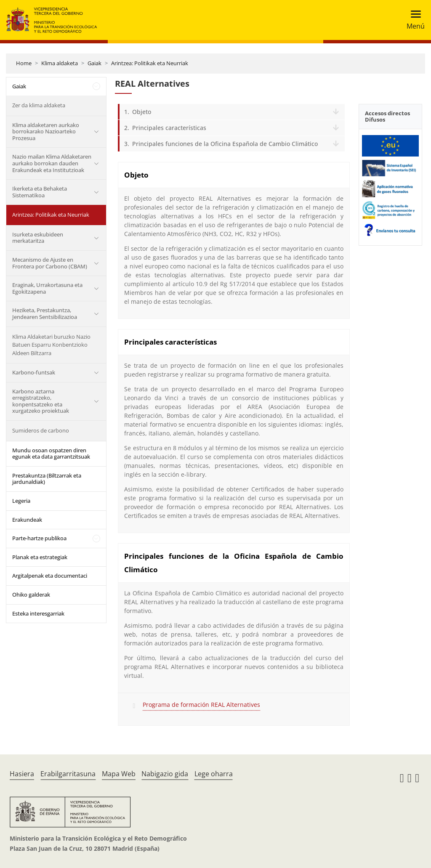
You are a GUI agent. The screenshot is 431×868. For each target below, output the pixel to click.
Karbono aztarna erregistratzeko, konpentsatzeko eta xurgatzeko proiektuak (41, 401)
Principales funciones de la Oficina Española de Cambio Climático (225, 144)
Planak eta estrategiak (40, 557)
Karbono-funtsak (34, 372)
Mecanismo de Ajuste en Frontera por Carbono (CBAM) (50, 263)
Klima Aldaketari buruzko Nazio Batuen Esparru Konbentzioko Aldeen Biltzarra (51, 345)
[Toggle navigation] (413, 20)
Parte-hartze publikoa (39, 538)
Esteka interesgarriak (38, 613)
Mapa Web (119, 774)
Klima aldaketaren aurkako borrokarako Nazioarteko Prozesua (46, 131)
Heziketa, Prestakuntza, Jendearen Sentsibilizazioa (45, 313)
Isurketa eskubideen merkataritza (38, 238)
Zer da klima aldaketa (39, 105)
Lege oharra (214, 774)
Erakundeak (27, 520)
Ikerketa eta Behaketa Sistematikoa (40, 192)
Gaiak (94, 63)
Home (24, 63)
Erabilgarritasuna (68, 774)
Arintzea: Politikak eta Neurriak (150, 63)
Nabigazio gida (165, 774)
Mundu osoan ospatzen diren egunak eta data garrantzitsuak (51, 454)
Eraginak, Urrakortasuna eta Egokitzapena (47, 288)
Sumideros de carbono (41, 430)
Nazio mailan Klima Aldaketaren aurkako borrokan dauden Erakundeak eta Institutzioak (52, 163)
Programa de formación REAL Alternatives (201, 705)
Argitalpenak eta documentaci (50, 576)
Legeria (21, 501)
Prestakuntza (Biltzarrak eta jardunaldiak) (47, 479)
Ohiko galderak (31, 595)
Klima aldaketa (60, 63)
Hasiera (22, 774)
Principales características (169, 128)
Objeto (142, 112)
